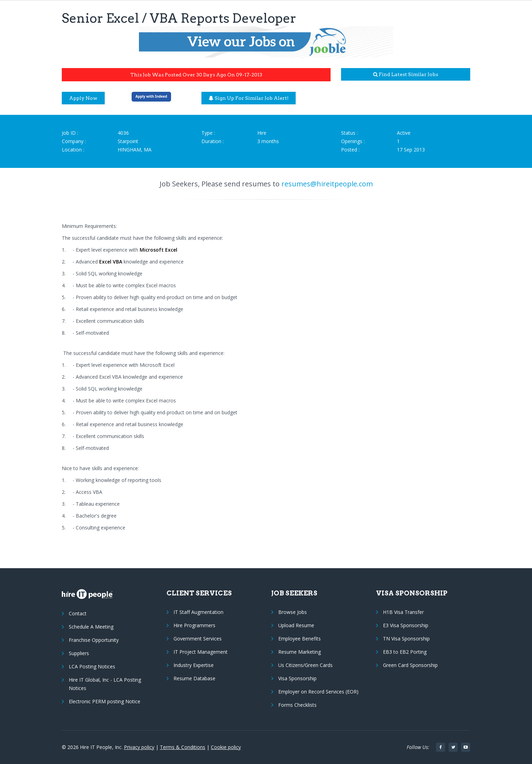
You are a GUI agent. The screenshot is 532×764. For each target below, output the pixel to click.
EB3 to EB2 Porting (405, 652)
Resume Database (194, 678)
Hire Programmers (194, 625)
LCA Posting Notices (92, 666)
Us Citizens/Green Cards (305, 665)
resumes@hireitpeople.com (327, 184)
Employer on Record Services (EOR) (318, 692)
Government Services (198, 639)
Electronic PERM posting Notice (105, 701)
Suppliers (79, 653)
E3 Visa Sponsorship (406, 625)
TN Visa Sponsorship (406, 639)
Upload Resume (296, 625)
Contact (78, 613)
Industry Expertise (194, 665)
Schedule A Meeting (91, 627)
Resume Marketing (300, 652)
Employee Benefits (300, 639)
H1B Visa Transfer (403, 612)
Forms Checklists (297, 705)
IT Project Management (201, 652)
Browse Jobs (293, 612)
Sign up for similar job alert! (249, 98)
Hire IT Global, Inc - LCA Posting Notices (105, 684)
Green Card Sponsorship (410, 665)
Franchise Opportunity (94, 640)
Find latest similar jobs (406, 74)
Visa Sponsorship (297, 678)
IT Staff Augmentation (198, 612)
